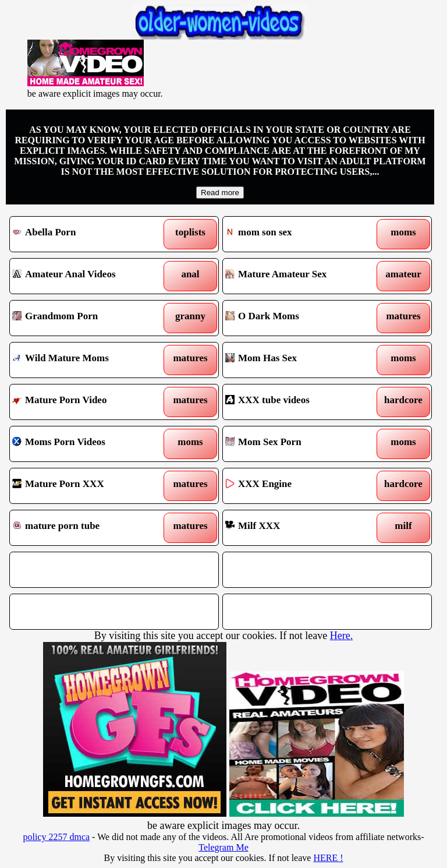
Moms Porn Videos (87, 444)
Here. (341, 636)
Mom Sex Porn (300, 444)
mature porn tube (87, 528)
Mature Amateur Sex (300, 276)
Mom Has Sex (300, 360)
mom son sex (300, 234)
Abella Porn (87, 234)
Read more (220, 193)
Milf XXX (300, 528)
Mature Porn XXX (87, 486)
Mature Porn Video (87, 402)
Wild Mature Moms (87, 360)
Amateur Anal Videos (87, 276)
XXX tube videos (300, 402)
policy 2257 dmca (56, 837)
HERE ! (328, 858)
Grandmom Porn (87, 318)
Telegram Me (223, 847)
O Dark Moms (300, 318)
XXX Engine (300, 486)
